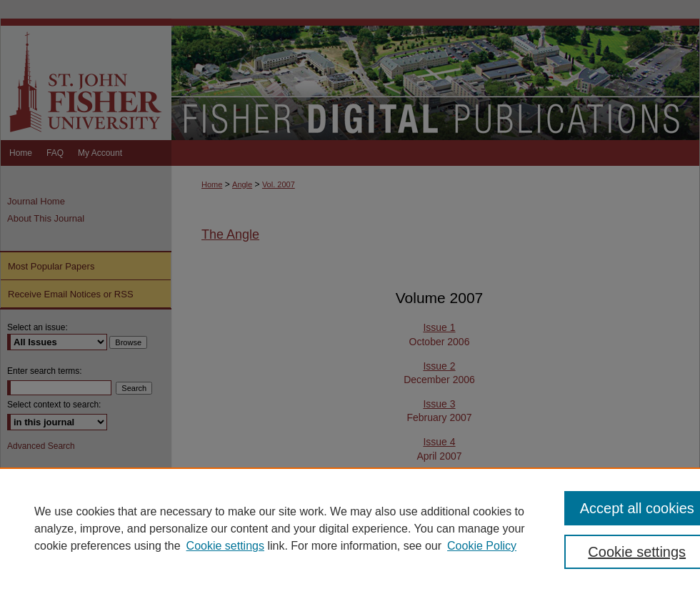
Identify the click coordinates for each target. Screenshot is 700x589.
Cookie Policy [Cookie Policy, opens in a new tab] (482, 546)
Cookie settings (225, 546)
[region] (350, 528)
